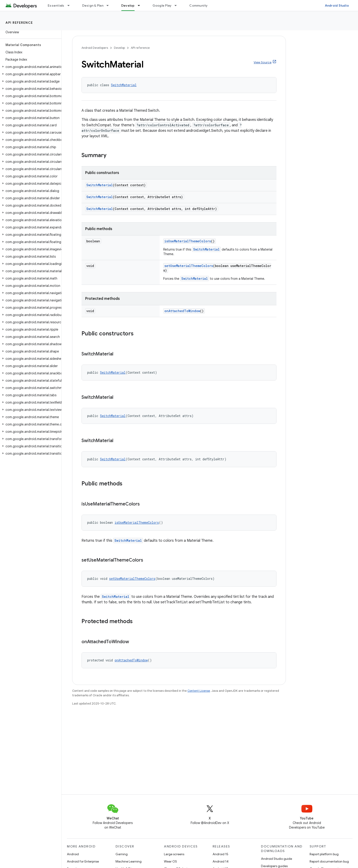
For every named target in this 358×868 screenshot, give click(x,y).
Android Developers (95, 48)
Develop (119, 48)
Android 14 (221, 861)
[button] (30, 67)
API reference (19, 23)
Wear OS (170, 861)
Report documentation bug (329, 861)
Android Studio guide (276, 859)
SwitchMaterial (124, 85)
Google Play (162, 5)
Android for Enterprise (83, 861)
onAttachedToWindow (182, 311)
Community (198, 5)
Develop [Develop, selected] (128, 5)
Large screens (174, 854)
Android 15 (220, 854)
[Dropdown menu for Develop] (141, 5)
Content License (199, 691)
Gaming (122, 854)
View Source (263, 62)
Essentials (56, 5)
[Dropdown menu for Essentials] (71, 5)
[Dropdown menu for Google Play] (178, 5)
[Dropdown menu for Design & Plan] (110, 5)
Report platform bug (324, 854)
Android (73, 854)
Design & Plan (93, 5)
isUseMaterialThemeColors (188, 241)
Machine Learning (129, 861)
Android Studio (337, 5)
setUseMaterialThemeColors (189, 266)
